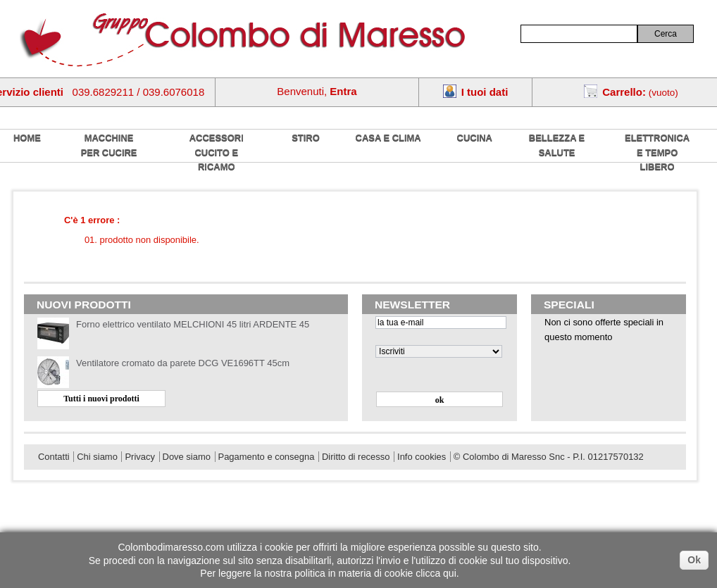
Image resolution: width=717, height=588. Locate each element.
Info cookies (422, 457)
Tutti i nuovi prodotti (101, 399)
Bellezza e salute (557, 145)
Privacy (139, 457)
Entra (343, 91)
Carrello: (624, 92)
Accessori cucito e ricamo (217, 152)
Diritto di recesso (356, 457)
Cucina (475, 138)
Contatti (54, 457)
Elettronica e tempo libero (657, 152)
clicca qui (436, 573)
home (27, 138)
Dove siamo (187, 457)
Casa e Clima (388, 138)
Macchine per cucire (109, 145)
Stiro (306, 138)
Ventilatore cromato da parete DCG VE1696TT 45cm (183, 363)
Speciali (569, 305)
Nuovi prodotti (84, 305)
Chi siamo (97, 457)
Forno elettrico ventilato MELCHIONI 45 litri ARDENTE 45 (193, 324)
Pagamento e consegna (267, 457)
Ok (694, 560)
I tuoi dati (485, 92)
